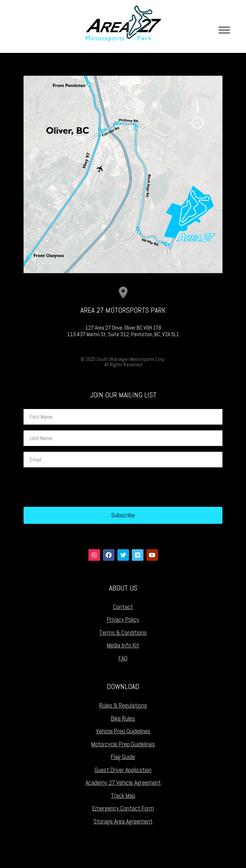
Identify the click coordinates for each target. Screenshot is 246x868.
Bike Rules (123, 718)
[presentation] (79, 487)
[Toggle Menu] (224, 30)
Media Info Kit (123, 645)
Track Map (123, 796)
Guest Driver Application (123, 770)
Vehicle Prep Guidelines (123, 731)
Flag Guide (123, 757)
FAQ (123, 658)
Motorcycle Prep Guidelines (123, 744)
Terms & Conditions (123, 633)
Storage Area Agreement (123, 821)
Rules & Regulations (123, 705)
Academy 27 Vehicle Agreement (123, 783)
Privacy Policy (123, 619)
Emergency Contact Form (123, 808)
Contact (123, 607)
